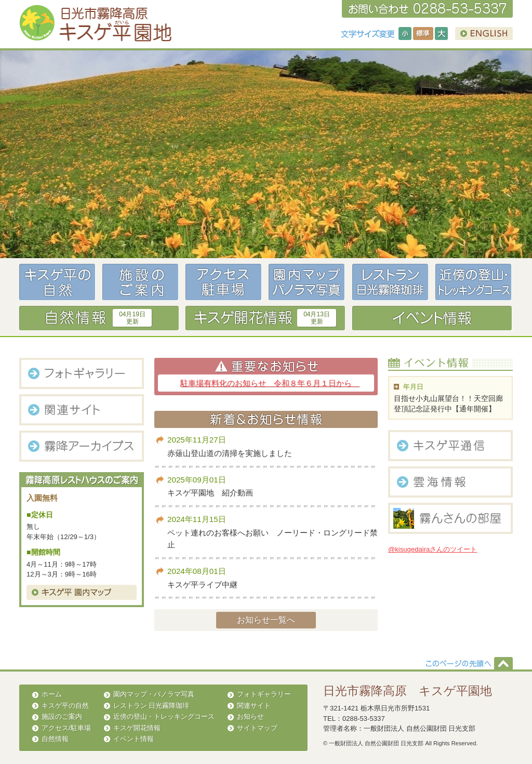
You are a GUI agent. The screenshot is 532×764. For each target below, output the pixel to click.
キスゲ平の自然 (65, 706)
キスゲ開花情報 (137, 728)
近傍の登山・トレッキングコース (164, 716)
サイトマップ (257, 728)
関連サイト (254, 706)
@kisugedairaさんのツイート (433, 549)
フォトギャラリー (264, 694)
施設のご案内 (62, 716)
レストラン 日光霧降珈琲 (151, 706)
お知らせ (250, 716)
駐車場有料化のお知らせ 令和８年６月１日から (270, 383)
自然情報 (55, 739)
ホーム (52, 694)
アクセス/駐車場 (66, 728)
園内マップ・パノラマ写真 (154, 694)
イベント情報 (134, 739)
